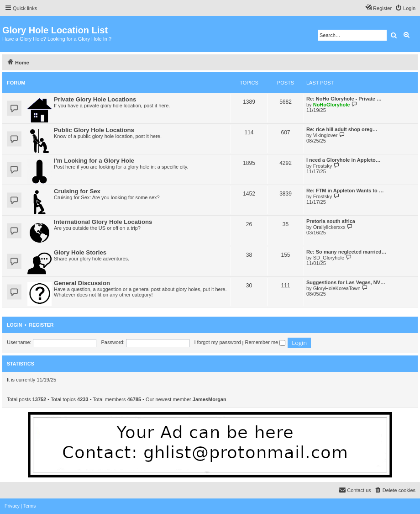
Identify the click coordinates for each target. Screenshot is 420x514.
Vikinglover (325, 135)
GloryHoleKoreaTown (337, 288)
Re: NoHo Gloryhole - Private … (344, 99)
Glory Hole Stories (80, 252)
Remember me (265, 342)
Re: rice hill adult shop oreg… (342, 129)
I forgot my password (217, 342)
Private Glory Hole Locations (95, 99)
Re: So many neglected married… (346, 252)
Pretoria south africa (331, 221)
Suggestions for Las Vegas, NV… (346, 282)
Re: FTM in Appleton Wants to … (345, 191)
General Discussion (82, 283)
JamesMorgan (210, 399)
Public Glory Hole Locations (94, 130)
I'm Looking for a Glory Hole (94, 161)
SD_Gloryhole (329, 258)
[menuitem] (405, 8)
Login (14, 325)
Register (42, 325)
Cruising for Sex (77, 191)
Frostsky (323, 166)
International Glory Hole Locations (103, 222)
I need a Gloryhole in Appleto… (344, 160)
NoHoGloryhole (332, 105)
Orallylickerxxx (329, 227)
